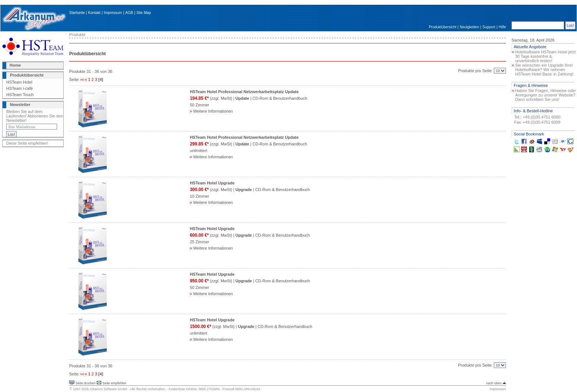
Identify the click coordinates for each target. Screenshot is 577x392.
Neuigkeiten (469, 27)
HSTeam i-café (20, 88)
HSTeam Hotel (19, 82)
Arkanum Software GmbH (108, 389)
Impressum (113, 13)
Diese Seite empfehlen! (27, 143)
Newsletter (20, 105)
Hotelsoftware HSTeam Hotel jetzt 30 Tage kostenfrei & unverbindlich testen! (545, 56)
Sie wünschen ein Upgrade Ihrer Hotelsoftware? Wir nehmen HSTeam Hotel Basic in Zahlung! (544, 70)
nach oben (494, 383)
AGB (129, 13)
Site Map (144, 13)
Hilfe (502, 27)
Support (489, 27)
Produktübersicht (443, 27)
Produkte (77, 35)
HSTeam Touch (20, 95)
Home (15, 65)
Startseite (77, 13)
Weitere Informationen (211, 111)
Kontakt (94, 13)
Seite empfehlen (114, 383)
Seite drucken (86, 383)
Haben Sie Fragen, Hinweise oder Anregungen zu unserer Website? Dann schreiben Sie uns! (546, 95)
